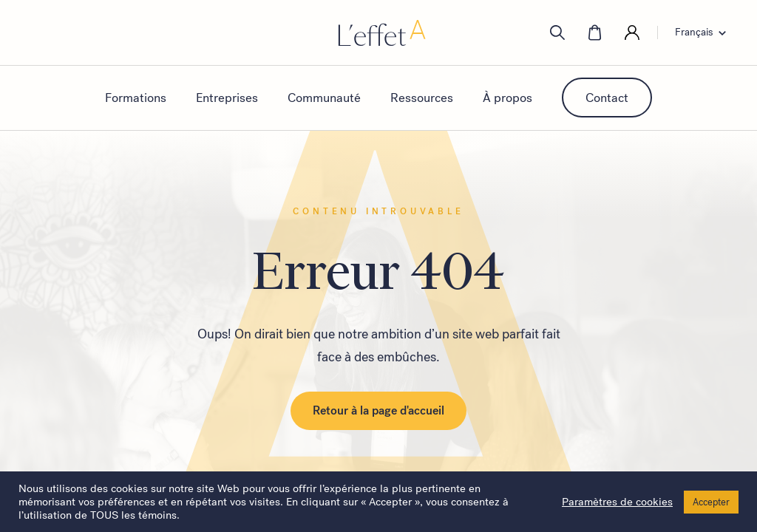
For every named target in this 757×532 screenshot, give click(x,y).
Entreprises (227, 98)
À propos (508, 98)
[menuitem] (705, 33)
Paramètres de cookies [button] (617, 502)
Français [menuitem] (694, 33)
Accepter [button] (711, 502)
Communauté (324, 98)
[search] (557, 33)
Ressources (422, 98)
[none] (705, 33)
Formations (136, 98)
